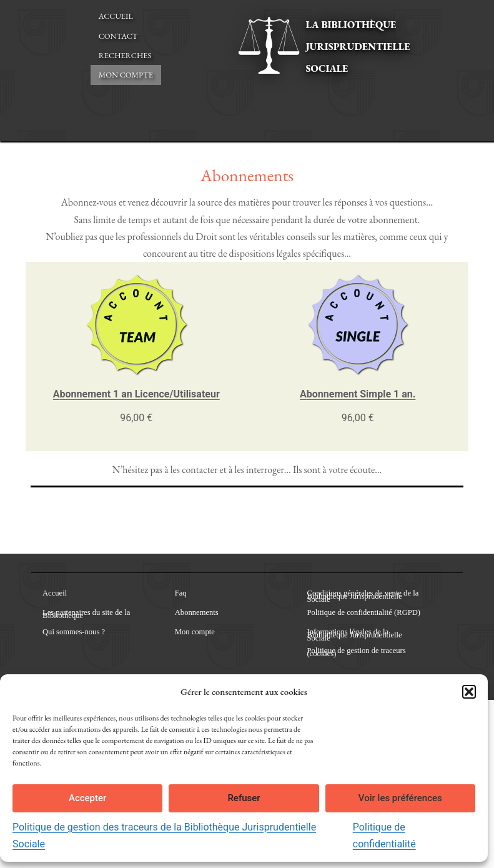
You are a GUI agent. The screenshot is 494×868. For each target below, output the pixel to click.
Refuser (244, 798)
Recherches (125, 55)
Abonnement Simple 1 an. (358, 394)
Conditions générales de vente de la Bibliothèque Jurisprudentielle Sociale (363, 596)
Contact (118, 36)
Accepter (87, 798)
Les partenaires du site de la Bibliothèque (86, 614)
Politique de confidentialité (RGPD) (364, 613)
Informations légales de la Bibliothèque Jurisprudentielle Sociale (355, 635)
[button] (469, 692)
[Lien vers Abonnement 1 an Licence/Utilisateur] (136, 324)
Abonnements (197, 613)
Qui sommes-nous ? (74, 632)
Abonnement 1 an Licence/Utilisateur (136, 394)
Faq (181, 593)
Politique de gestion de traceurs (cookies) (357, 652)
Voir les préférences (400, 798)
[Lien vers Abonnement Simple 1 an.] (358, 324)
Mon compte (126, 75)
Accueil (116, 16)
